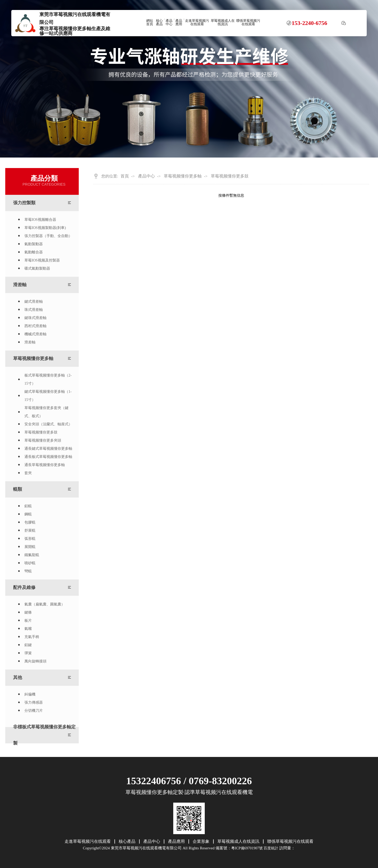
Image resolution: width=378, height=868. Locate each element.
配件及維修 (24, 587)
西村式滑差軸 (35, 326)
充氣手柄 (32, 637)
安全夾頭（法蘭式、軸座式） (48, 424)
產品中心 (169, 23)
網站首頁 (150, 23)
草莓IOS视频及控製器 (42, 260)
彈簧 (28, 653)
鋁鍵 (28, 645)
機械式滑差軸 (35, 334)
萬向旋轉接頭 (35, 661)
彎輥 (28, 571)
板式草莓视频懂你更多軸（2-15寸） (48, 379)
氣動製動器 (34, 244)
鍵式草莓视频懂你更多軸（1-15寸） (48, 396)
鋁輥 (28, 506)
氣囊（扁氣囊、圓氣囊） (45, 604)
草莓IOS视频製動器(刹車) (45, 228)
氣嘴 (28, 629)
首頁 (125, 176)
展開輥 (30, 547)
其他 (18, 678)
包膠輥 (30, 522)
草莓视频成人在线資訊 (223, 23)
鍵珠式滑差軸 (35, 318)
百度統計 (271, 848)
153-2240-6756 (309, 23)
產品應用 (179, 23)
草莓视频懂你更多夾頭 (43, 440)
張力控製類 (24, 203)
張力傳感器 (34, 702)
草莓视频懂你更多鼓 (41, 432)
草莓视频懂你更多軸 (33, 359)
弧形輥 (30, 539)
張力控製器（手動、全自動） (48, 236)
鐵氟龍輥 (32, 555)
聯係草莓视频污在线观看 (248, 23)
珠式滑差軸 (34, 310)
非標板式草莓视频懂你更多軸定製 (44, 735)
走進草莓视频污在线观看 (197, 23)
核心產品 (159, 23)
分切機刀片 (34, 711)
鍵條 (28, 612)
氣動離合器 (34, 252)
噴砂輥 (30, 563)
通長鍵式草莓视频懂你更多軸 (48, 449)
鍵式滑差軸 (34, 302)
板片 (28, 621)
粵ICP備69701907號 (247, 848)
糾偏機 (30, 694)
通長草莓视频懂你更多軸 (45, 465)
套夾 (28, 473)
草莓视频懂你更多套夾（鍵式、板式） (46, 412)
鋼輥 (28, 514)
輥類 (18, 489)
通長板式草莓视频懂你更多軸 (48, 457)
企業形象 (201, 841)
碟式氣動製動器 (37, 268)
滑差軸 (20, 285)
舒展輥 (30, 530)
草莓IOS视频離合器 (40, 220)
